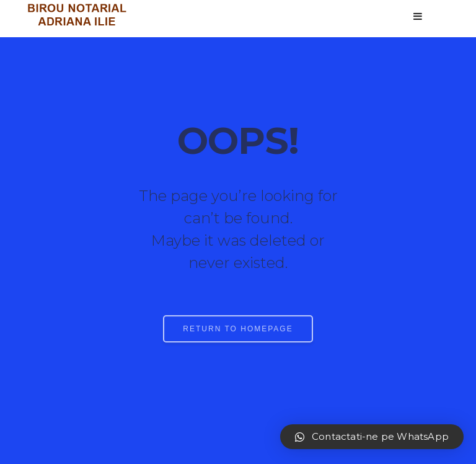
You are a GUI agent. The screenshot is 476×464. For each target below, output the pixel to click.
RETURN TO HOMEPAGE (238, 334)
